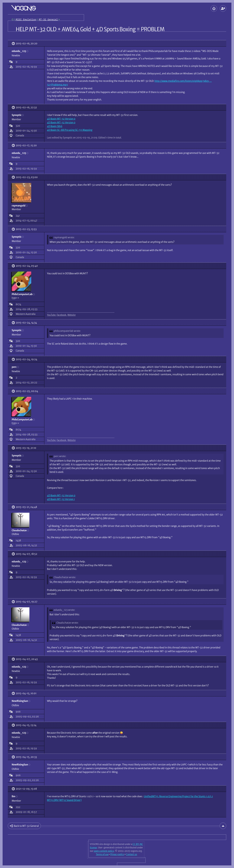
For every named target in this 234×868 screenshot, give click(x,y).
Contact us (131, 854)
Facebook (62, 315)
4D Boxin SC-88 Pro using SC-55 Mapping (70, 130)
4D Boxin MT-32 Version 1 (61, 499)
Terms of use (102, 854)
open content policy (104, 851)
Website (71, 315)
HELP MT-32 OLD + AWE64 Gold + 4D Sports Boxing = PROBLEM (90, 29)
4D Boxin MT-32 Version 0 (61, 119)
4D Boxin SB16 (55, 126)
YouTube (51, 315)
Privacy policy (117, 854)
